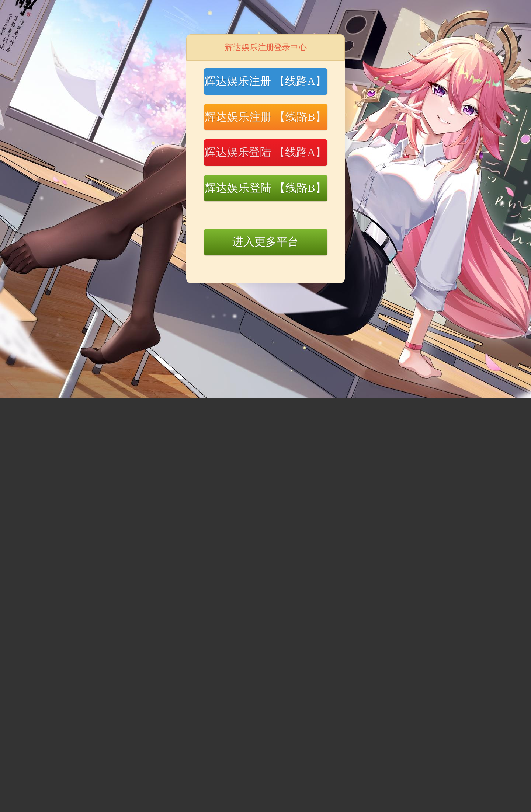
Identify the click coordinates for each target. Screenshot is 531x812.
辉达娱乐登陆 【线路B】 (265, 188)
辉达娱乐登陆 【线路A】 (265, 152)
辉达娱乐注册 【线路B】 (265, 117)
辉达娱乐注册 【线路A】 (265, 81)
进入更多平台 (266, 242)
